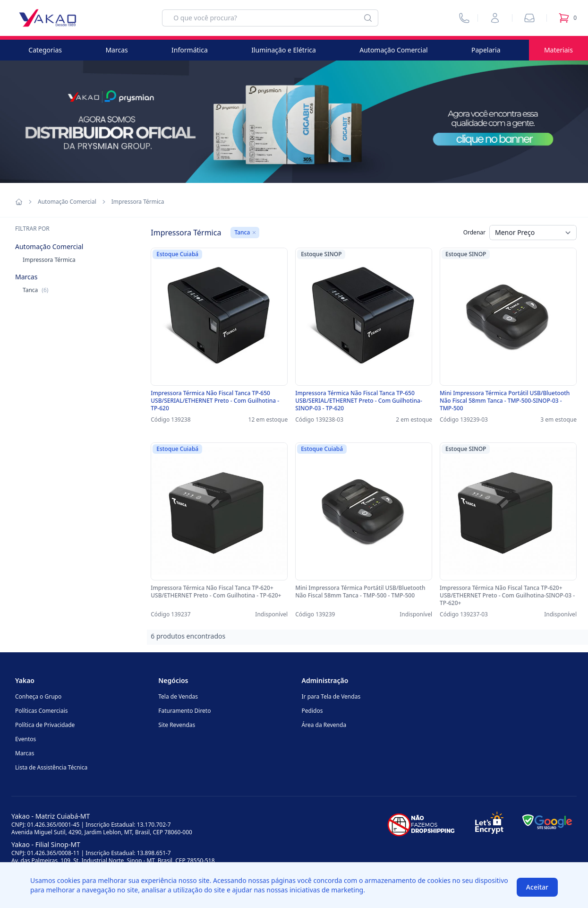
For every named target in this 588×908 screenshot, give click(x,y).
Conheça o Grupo (38, 696)
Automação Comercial (393, 50)
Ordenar (474, 232)
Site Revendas (177, 725)
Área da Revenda (324, 725)
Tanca (35, 290)
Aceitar (537, 887)
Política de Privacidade (45, 725)
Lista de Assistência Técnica (51, 767)
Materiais (558, 50)
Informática (190, 50)
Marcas (116, 50)
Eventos (26, 739)
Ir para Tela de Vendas (331, 696)
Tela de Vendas (178, 696)
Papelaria (486, 50)
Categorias (45, 50)
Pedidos (312, 711)
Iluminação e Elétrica (284, 50)
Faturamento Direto (184, 711)
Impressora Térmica (49, 260)
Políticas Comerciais (41, 711)
